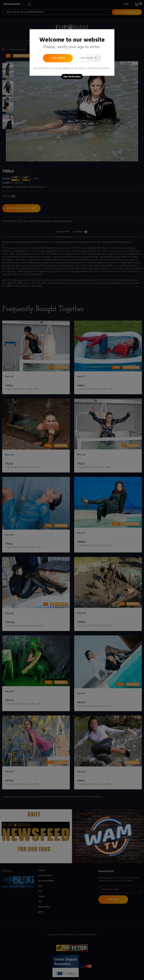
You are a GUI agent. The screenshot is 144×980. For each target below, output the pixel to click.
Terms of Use (85, 68)
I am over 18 (58, 58)
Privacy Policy (103, 68)
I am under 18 (88, 58)
